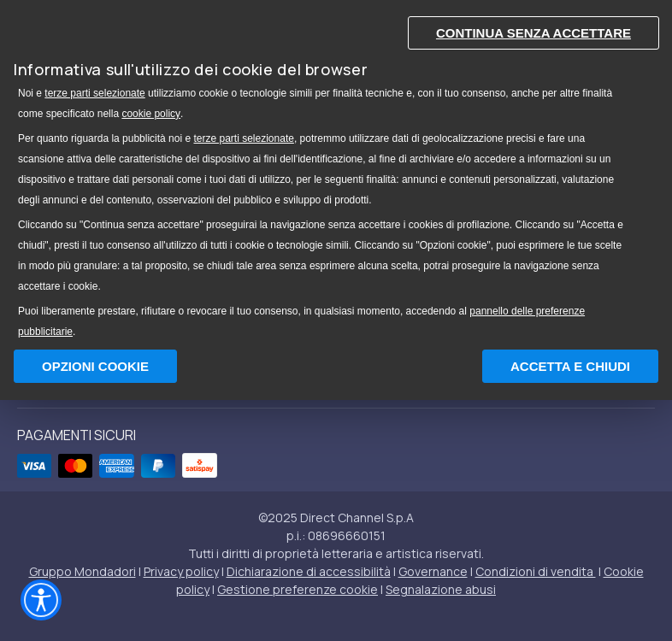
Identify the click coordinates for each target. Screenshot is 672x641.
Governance (433, 571)
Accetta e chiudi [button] (570, 366)
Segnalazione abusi (441, 589)
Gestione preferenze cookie (298, 589)
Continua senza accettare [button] (533, 33)
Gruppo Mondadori (83, 571)
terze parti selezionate (94, 93)
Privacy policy (181, 571)
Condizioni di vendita (536, 571)
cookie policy (151, 114)
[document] (336, 173)
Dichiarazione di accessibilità (309, 571)
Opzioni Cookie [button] (95, 366)
